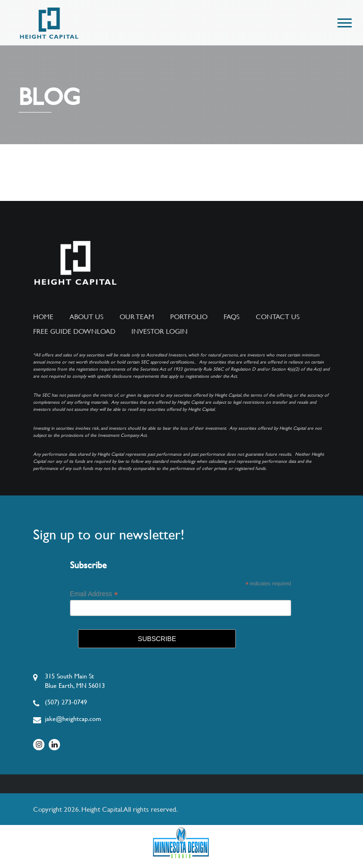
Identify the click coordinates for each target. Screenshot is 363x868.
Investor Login (160, 331)
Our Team (137, 317)
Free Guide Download (74, 331)
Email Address (94, 594)
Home (43, 317)
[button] (344, 21)
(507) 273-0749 (66, 702)
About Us (86, 317)
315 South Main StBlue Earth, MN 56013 (75, 681)
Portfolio (189, 317)
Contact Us (278, 317)
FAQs (232, 317)
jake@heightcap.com (73, 719)
